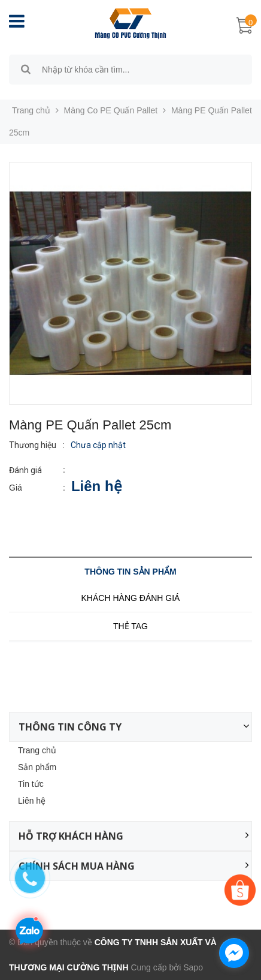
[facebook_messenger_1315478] (234, 953)
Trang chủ (37, 750)
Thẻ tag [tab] (130, 626)
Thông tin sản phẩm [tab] (130, 572)
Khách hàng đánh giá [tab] (131, 598)
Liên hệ (32, 801)
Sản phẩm (37, 767)
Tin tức (31, 784)
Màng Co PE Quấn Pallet (111, 110)
